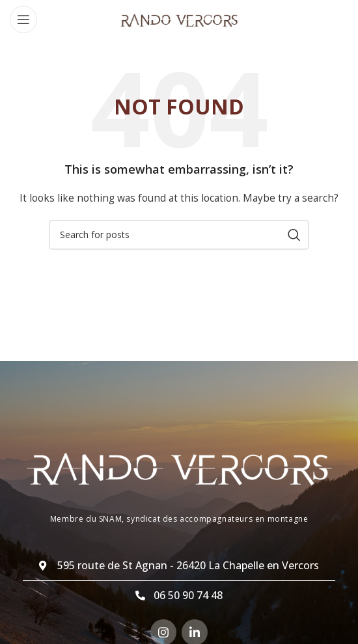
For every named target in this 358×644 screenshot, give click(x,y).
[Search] (179, 235)
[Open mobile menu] (23, 20)
